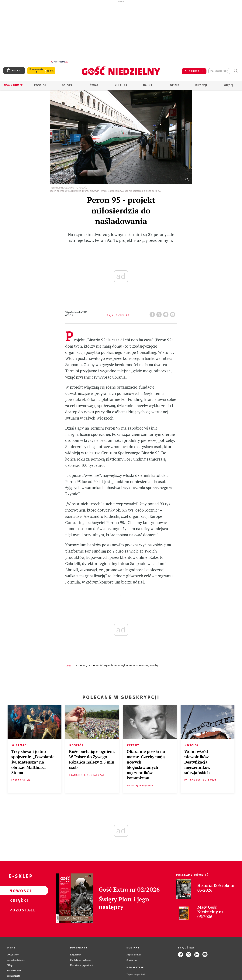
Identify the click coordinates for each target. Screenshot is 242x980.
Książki (18, 898)
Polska (67, 83)
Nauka (148, 83)
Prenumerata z (36, 69)
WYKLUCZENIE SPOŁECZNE (135, 663)
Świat (94, 83)
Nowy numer (14, 83)
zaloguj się (219, 69)
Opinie (175, 83)
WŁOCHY (154, 663)
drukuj (167, 311)
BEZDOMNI (80, 663)
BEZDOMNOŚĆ (95, 663)
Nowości (18, 889)
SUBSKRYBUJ (194, 69)
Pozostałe (18, 908)
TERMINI (115, 663)
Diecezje (201, 83)
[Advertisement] (121, 32)
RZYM (107, 663)
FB (153, 311)
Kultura (121, 83)
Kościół (40, 83)
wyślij (173, 311)
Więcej (228, 83)
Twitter (160, 311)
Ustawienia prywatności (82, 963)
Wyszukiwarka (235, 69)
